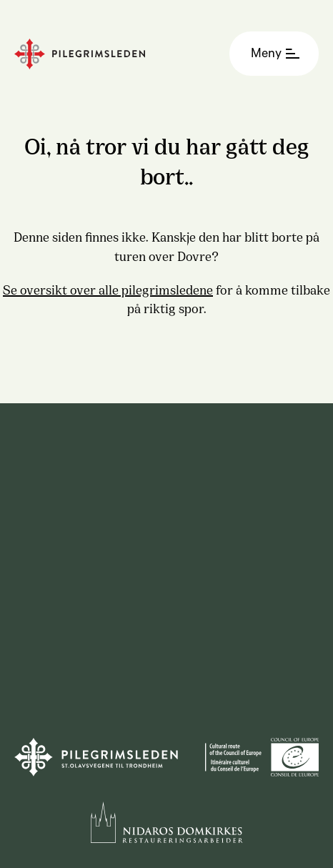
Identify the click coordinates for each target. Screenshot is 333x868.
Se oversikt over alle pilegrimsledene (108, 289)
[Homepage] (116, 54)
